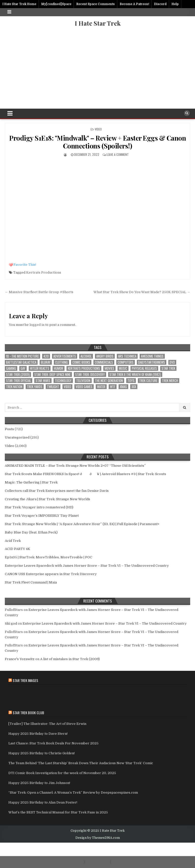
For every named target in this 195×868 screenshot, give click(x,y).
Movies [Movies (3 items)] (109, 368)
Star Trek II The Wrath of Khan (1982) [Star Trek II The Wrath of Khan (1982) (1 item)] (135, 374)
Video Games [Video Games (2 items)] (84, 387)
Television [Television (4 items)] (83, 381)
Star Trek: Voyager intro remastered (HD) (39, 507)
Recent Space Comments (96, 4)
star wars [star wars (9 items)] (43, 381)
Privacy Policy (98, 862)
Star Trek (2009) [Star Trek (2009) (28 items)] (18, 374)
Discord (160, 4)
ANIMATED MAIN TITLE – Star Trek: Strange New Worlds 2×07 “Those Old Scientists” (75, 466)
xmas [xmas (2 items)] (123, 387)
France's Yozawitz (20, 659)
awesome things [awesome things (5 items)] (152, 356)
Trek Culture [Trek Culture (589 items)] (148, 381)
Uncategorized (17, 437)
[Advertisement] (97, 71)
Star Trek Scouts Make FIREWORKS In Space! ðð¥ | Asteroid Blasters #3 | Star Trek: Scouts (85, 474)
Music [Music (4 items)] (123, 368)
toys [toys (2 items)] (131, 381)
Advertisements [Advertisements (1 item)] (65, 356)
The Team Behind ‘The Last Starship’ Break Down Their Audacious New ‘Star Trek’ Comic (81, 763)
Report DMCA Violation (131, 862)
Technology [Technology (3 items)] (63, 381)
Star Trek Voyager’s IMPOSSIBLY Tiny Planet (42, 516)
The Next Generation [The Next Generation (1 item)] (109, 381)
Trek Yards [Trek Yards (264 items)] (35, 387)
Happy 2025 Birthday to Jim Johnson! (39, 783)
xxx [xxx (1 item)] (134, 387)
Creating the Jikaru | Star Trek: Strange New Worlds (47, 499)
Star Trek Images (25, 680)
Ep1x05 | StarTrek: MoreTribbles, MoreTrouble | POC (48, 557)
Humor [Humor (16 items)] (59, 368)
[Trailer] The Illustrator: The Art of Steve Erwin (47, 724)
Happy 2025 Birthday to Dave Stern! (38, 734)
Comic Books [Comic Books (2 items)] (81, 362)
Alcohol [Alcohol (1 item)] (86, 356)
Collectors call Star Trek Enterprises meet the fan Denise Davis (57, 491)
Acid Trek (13, 541)
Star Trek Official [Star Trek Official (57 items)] (19, 381)
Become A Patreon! (134, 4)
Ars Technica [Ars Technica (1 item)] (127, 356)
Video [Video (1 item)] (67, 387)
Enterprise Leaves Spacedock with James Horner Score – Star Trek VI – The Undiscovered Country (87, 566)
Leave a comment (118, 154)
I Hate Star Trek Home (19, 4)
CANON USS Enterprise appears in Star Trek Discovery (51, 574)
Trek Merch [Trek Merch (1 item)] (170, 381)
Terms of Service (69, 862)
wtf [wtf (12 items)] (113, 387)
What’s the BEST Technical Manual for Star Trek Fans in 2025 (58, 812)
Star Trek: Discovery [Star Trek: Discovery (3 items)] (90, 374)
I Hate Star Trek (98, 23)
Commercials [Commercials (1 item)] (104, 362)
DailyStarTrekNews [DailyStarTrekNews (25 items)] (152, 362)
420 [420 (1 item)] (46, 356)
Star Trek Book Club (28, 713)
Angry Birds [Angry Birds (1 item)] (105, 356)
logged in (37, 325)
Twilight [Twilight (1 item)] (53, 387)
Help (175, 4)
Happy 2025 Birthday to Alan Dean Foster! (43, 802)
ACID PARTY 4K (18, 549)
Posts (9, 429)
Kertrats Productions (44, 272)
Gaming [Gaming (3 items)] (11, 368)
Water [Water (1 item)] (101, 387)
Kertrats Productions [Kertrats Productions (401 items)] (84, 368)
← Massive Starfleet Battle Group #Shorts (39, 292)
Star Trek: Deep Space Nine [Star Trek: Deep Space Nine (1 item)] (52, 374)
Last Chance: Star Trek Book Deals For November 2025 (53, 743)
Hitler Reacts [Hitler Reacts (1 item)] (40, 368)
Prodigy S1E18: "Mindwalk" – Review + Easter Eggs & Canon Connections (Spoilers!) (97, 142)
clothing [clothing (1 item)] (61, 362)
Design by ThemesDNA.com (98, 838)
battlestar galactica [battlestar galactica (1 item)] (21, 362)
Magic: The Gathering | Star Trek (31, 482)
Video (98, 129)
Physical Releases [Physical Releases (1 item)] (144, 368)
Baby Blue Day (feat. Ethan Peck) (31, 532)
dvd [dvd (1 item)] (172, 362)
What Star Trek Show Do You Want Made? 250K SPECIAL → (142, 292)
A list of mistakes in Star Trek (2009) (70, 659)
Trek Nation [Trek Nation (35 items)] (14, 387)
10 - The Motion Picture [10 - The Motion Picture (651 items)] (22, 356)
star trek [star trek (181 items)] (168, 368)
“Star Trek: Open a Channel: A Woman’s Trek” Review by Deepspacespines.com (73, 792)
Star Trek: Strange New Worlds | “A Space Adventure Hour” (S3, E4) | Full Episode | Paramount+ (82, 524)
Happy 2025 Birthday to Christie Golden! (42, 753)
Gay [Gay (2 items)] (23, 368)
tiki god (11, 623)
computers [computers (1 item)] (126, 362)
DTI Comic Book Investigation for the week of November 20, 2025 (62, 773)
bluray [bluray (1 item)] (46, 362)
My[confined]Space (56, 4)
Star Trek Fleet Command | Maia (31, 582)
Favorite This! (25, 265)
